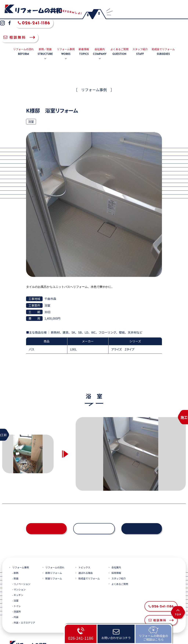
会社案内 (100, 29)
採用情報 (116, 550)
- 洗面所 (17, 589)
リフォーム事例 (66, 29)
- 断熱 (15, 550)
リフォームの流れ (23, 29)
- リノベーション (21, 561)
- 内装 (15, 594)
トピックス (84, 544)
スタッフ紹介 (140, 29)
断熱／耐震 (45, 29)
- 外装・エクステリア (24, 600)
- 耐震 (15, 555)
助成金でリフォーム (163, 29)
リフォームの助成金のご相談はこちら (153, 637)
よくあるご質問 (119, 29)
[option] (131, 431)
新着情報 (84, 29)
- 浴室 (15, 577)
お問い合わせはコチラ (116, 638)
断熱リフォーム (54, 550)
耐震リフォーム (54, 555)
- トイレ (17, 583)
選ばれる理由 (86, 550)
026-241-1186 (81, 638)
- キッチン (18, 572)
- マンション (19, 566)
